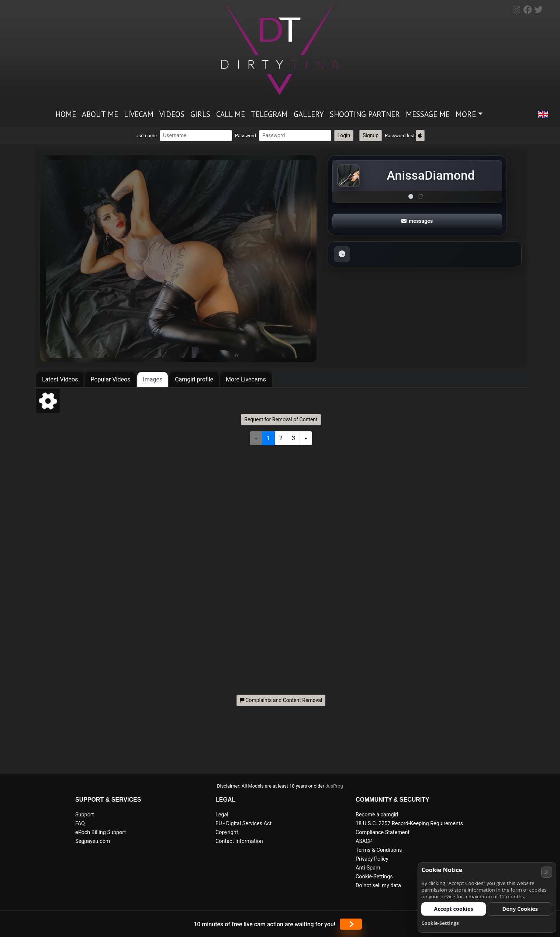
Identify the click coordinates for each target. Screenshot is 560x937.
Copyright (227, 832)
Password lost (400, 136)
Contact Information (239, 841)
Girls (200, 114)
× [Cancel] (547, 872)
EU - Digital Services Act (243, 824)
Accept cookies (454, 909)
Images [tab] (153, 379)
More (466, 114)
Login (344, 135)
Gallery (309, 114)
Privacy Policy (372, 859)
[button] (543, 115)
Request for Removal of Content (281, 419)
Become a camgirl (377, 815)
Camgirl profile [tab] (194, 379)
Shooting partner (365, 114)
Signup (371, 135)
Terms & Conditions (379, 850)
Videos (172, 114)
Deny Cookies (520, 909)
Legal (222, 815)
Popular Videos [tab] (110, 379)
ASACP (364, 841)
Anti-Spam (368, 868)
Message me (428, 114)
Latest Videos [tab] (60, 379)
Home (66, 114)
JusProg (334, 786)
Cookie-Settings (374, 877)
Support (85, 815)
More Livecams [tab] (246, 379)
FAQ (80, 824)
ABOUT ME (100, 114)
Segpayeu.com (93, 841)
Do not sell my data (378, 886)
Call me (231, 114)
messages (417, 221)
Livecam (139, 114)
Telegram (269, 114)
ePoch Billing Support (101, 832)
